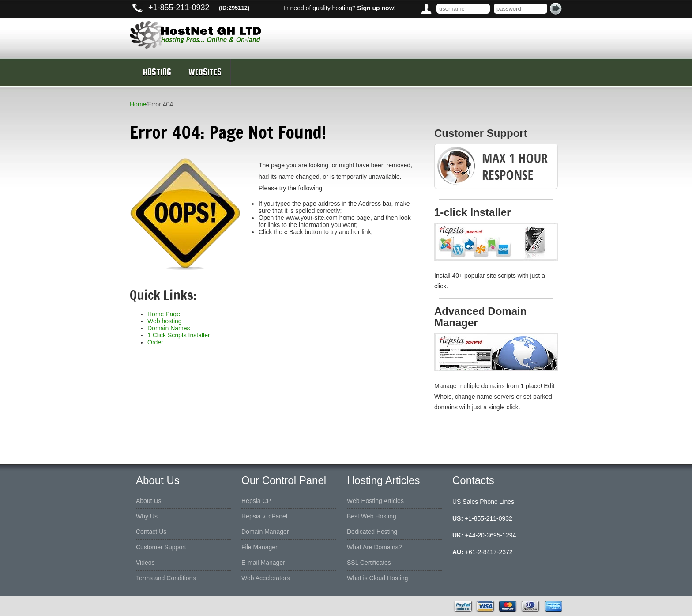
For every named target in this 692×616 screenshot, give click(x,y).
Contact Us (151, 532)
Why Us (147, 516)
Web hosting (165, 321)
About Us (149, 501)
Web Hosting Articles (375, 501)
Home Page (164, 314)
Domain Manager (265, 532)
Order (155, 342)
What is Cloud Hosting (378, 578)
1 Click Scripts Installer (179, 335)
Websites (205, 72)
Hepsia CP (256, 501)
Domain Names (169, 328)
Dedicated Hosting (372, 532)
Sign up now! (376, 8)
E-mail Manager (263, 563)
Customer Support (161, 547)
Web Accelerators (265, 578)
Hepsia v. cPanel (264, 516)
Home (138, 104)
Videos (145, 563)
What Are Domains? (374, 547)
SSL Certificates (369, 563)
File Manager (259, 547)
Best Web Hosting (372, 516)
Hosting (157, 72)
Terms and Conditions (166, 578)
